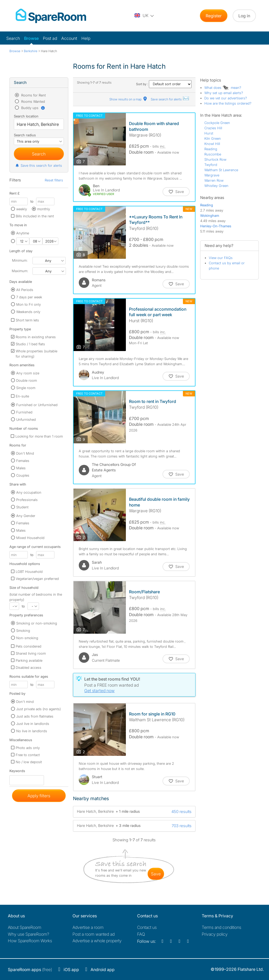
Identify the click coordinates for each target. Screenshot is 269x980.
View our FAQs (221, 258)
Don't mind (25, 702)
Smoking (23, 631)
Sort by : (164, 84)
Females (23, 461)
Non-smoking (27, 638)
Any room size (28, 373)
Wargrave (212, 175)
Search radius (25, 135)
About (25, 927)
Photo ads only (28, 748)
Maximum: (20, 271)
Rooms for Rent (33, 95)
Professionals (27, 500)
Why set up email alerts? (224, 93)
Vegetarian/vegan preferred (37, 579)
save (156, 874)
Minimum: (20, 260)
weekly (22, 209)
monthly (44, 209)
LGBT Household (29, 572)
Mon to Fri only (29, 304)
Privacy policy (215, 934)
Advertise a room (88, 927)
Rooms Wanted (33, 101)
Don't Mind (25, 453)
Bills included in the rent (35, 216)
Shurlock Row (215, 159)
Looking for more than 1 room (39, 436)
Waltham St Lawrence (221, 170)
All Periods (25, 290)
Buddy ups (33, 108)
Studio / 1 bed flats (30, 344)
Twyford (211, 165)
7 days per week (29, 297)
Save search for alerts (170, 99)
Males (21, 468)
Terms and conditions (222, 927)
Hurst (209, 133)
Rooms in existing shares (36, 337)
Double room (27, 380)
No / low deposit (29, 762)
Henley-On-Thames (216, 226)
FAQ (141, 934)
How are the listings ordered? (228, 103)
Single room (26, 388)
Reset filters (54, 180)
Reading (211, 149)
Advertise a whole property (97, 941)
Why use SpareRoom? (29, 934)
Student (22, 507)
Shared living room (31, 653)
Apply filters (39, 796)
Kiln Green (213, 138)
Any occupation (29, 492)
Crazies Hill (213, 128)
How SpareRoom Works (30, 941)
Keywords (17, 772)
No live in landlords (32, 731)
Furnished (24, 412)
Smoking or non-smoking (37, 623)
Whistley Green (216, 186)
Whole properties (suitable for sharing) (37, 354)
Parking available (29, 660)
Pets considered (29, 646)
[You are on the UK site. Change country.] (144, 16)
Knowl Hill (212, 144)
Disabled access (29, 667)
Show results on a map (129, 99)
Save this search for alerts (39, 165)
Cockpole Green (217, 123)
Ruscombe (213, 154)
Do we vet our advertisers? (226, 98)
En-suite (22, 396)
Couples (23, 475)
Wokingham (210, 216)
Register (214, 16)
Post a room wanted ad (94, 934)
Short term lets (27, 320)
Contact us (147, 927)
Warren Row (214, 180)
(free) (30, 970)
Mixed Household (30, 538)
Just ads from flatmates (35, 716)
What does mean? (223, 88)
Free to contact (28, 755)
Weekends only (28, 312)
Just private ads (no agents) (38, 709)
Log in (244, 16)
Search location (26, 116)
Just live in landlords (33, 724)
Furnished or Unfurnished (37, 405)
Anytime (23, 233)
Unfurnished (26, 419)
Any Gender (26, 516)
